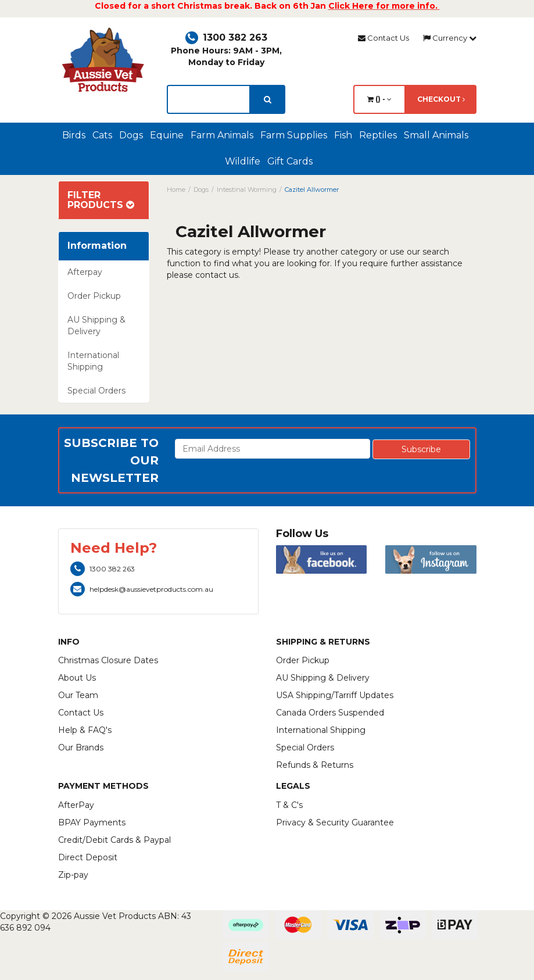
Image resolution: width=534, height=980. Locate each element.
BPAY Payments (92, 822)
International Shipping (93, 361)
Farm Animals (222, 135)
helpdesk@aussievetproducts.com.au (142, 589)
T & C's (289, 805)
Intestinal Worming (247, 189)
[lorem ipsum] (209, 99)
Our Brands (81, 747)
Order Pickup (94, 296)
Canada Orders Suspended (330, 713)
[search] (268, 99)
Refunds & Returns (315, 765)
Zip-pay (73, 875)
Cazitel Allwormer (312, 189)
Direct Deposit (88, 857)
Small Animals (436, 135)
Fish (343, 135)
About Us (77, 678)
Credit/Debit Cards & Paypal (114, 840)
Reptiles (378, 135)
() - (379, 99)
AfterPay (76, 805)
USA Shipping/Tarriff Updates (335, 695)
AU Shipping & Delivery (96, 326)
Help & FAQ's (85, 730)
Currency (450, 38)
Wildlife (243, 161)
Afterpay (85, 272)
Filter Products (101, 200)
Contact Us (384, 38)
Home (176, 189)
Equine (167, 135)
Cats (102, 135)
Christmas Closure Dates (108, 660)
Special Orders (96, 391)
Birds (74, 135)
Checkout (441, 99)
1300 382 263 (226, 37)
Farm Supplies (294, 135)
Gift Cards (290, 161)
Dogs (131, 135)
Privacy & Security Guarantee (335, 822)
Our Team (78, 695)
